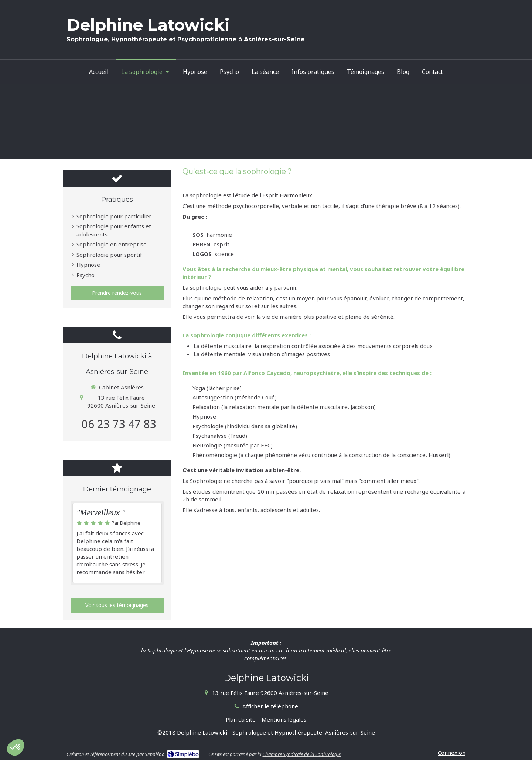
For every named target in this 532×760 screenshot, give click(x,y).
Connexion (452, 753)
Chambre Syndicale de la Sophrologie (301, 754)
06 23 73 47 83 (119, 424)
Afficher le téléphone (270, 706)
